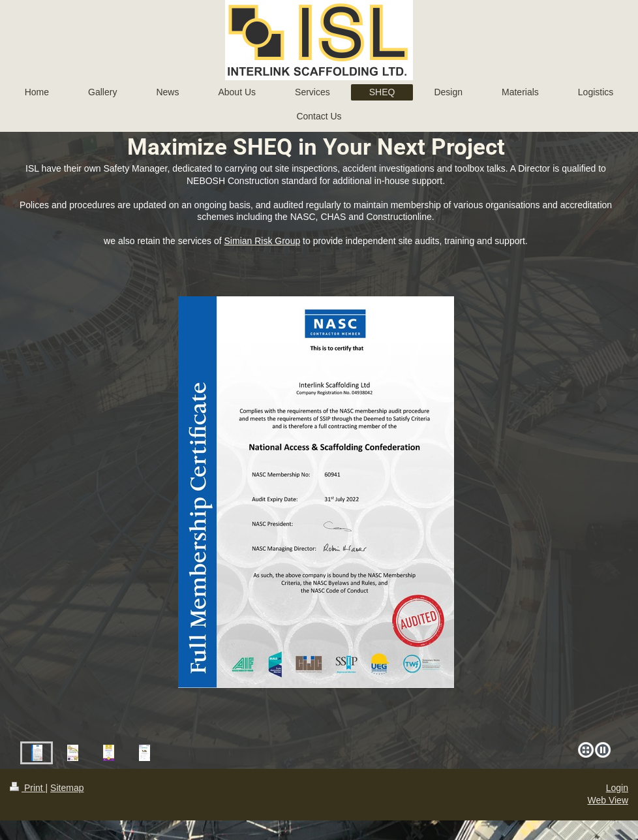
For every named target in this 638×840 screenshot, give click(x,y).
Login (617, 788)
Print (28, 788)
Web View (608, 800)
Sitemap (67, 788)
